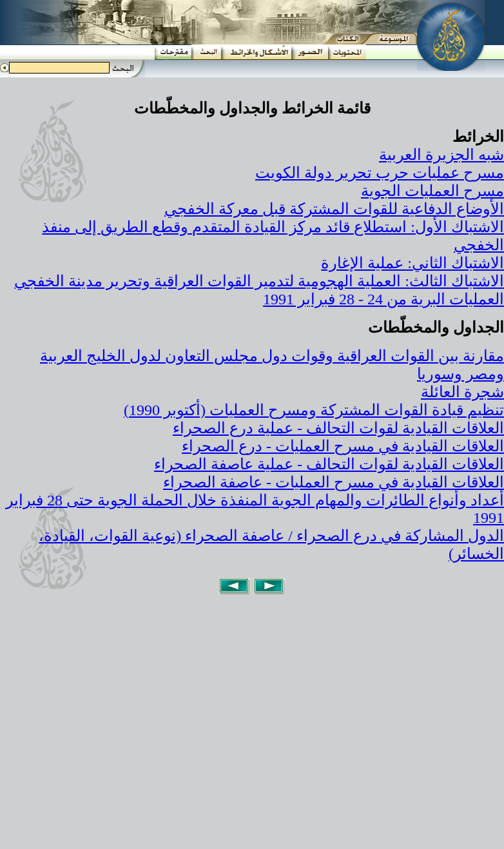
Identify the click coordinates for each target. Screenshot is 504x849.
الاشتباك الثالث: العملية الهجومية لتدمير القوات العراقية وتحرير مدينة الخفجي (259, 281)
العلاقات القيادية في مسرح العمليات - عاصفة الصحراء (334, 482)
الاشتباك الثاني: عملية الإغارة (412, 263)
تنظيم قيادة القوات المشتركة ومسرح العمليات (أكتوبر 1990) (314, 410)
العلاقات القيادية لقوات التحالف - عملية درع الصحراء (338, 428)
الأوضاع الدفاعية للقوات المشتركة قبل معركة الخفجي (334, 209)
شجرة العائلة (462, 392)
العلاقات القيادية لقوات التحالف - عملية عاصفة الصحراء (329, 464)
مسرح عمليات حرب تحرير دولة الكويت (380, 173)
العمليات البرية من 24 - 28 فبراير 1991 (383, 299)
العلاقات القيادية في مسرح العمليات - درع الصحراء (343, 446)
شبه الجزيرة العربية (441, 155)
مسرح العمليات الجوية (432, 191)
